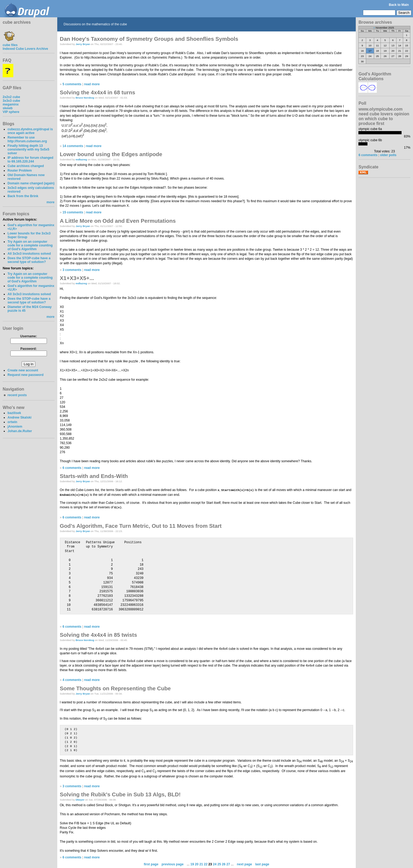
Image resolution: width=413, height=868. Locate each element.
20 (197, 863)
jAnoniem (15, 427)
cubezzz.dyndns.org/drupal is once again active (30, 131)
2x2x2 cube (11, 97)
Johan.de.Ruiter (20, 431)
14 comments (73, 146)
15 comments (73, 212)
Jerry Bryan (83, 44)
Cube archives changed (26, 166)
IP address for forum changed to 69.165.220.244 (30, 160)
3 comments (72, 270)
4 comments (72, 679)
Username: (29, 336)
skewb (8, 108)
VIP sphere (11, 112)
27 (228, 863)
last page (262, 863)
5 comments (72, 84)
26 (224, 863)
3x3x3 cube (11, 101)
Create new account (23, 370)
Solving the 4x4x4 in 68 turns (98, 92)
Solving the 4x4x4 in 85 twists (99, 634)
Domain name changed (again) (31, 183)
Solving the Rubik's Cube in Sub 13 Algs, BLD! (120, 794)
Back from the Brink (23, 196)
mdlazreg (81, 159)
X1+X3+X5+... (77, 278)
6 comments (72, 468)
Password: (29, 349)
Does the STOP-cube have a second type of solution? (29, 260)
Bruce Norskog (85, 98)
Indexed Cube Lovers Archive (25, 49)
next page (244, 863)
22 (206, 863)
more (51, 202)
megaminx (11, 104)
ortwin (12, 422)
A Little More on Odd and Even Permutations (118, 221)
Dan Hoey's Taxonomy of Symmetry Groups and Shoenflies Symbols (149, 39)
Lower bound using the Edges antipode (111, 154)
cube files (10, 43)
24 (215, 863)
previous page (173, 863)
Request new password (25, 375)
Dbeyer (80, 799)
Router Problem (20, 171)
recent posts (17, 395)
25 (219, 863)
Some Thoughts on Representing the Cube (115, 687)
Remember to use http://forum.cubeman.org (27, 139)
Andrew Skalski (19, 417)
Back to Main (399, 5)
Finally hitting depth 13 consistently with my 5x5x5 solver (28, 149)
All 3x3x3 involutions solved (29, 254)
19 (192, 863)
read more (92, 84)
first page (151, 863)
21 (201, 863)
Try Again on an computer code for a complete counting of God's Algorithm (30, 245)
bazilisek (14, 413)
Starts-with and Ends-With (94, 476)
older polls (388, 155)
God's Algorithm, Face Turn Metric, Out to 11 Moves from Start (141, 525)
